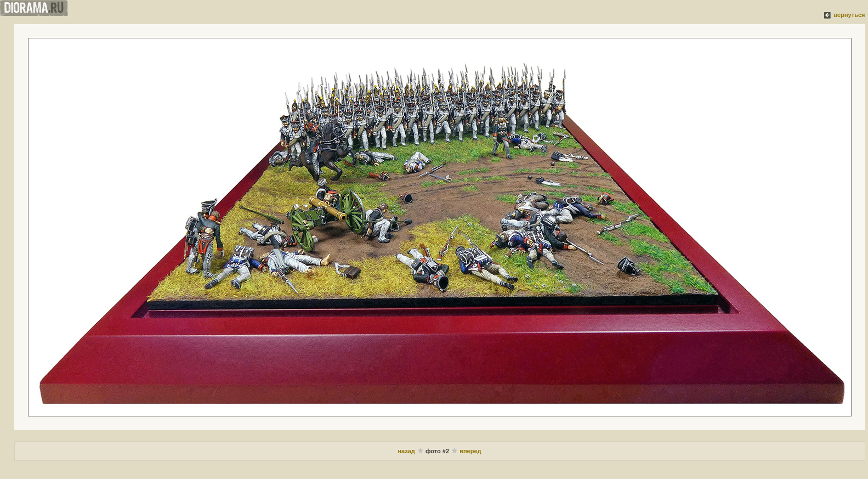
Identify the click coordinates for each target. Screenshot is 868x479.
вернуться (849, 15)
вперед (470, 451)
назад (407, 451)
